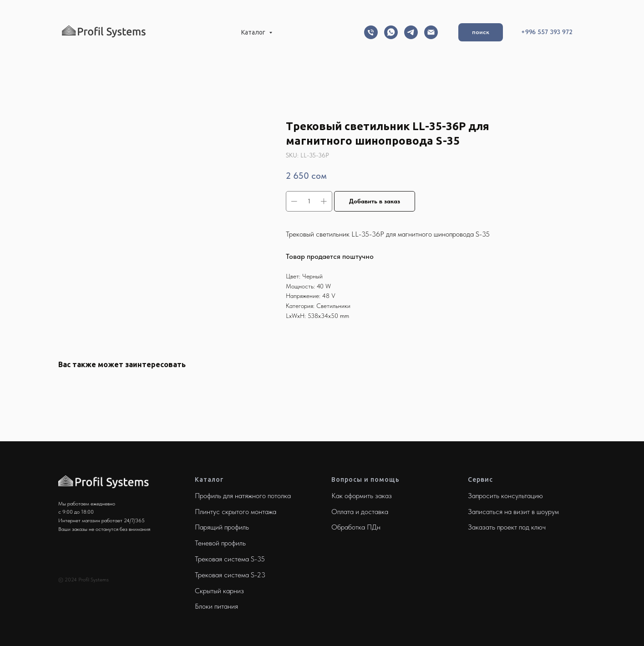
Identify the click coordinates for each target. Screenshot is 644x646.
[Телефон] (371, 32)
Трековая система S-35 (230, 559)
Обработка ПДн (356, 527)
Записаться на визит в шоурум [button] (513, 512)
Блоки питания (216, 606)
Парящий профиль (222, 527)
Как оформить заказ (362, 496)
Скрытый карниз (219, 591)
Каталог (254, 32)
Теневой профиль (220, 543)
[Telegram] (411, 32)
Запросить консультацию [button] (505, 496)
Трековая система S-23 (230, 575)
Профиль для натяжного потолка (243, 496)
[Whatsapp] (391, 32)
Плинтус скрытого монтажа (236, 512)
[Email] (431, 32)
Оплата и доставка (360, 512)
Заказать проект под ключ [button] (507, 527)
